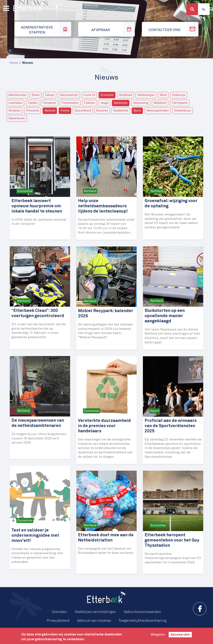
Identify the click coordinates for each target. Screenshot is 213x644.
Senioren (102, 111)
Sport (137, 111)
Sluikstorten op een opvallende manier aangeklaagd (165, 316)
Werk (163, 95)
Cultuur (50, 95)
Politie (65, 111)
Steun (36, 95)
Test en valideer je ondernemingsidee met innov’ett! (35, 536)
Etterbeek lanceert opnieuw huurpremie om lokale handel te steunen (37, 206)
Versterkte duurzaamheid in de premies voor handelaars (104, 426)
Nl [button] (204, 10)
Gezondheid (83, 111)
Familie (32, 103)
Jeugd (104, 103)
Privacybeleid (58, 621)
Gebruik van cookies (94, 621)
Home (14, 63)
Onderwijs (179, 95)
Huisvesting (141, 103)
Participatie (180, 103)
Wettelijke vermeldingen (95, 612)
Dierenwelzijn (69, 95)
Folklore (90, 103)
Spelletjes (121, 103)
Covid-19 (89, 95)
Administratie (17, 95)
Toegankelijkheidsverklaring (142, 621)
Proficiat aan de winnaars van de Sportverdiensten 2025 (171, 426)
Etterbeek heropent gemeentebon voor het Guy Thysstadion (172, 540)
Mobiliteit (160, 103)
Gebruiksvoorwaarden (142, 612)
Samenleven (17, 118)
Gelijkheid (126, 95)
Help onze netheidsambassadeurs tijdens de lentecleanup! (103, 206)
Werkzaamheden (158, 111)
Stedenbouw (183, 111)
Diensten (59, 612)
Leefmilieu (15, 103)
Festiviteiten (70, 103)
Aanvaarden (180, 635)
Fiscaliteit (49, 103)
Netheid (50, 111)
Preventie (33, 111)
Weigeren (158, 635)
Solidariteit (121, 111)
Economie (107, 95)
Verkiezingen (146, 95)
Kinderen (15, 111)
